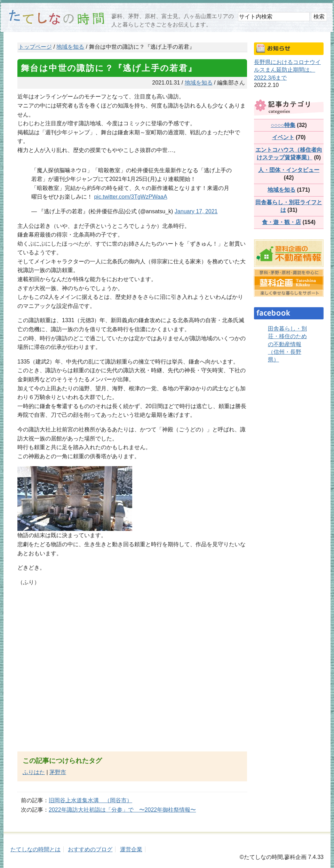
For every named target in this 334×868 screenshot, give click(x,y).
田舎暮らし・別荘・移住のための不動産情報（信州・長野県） (287, 344)
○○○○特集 (283, 125)
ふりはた (34, 772)
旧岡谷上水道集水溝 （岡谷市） (90, 800)
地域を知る (70, 47)
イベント (283, 137)
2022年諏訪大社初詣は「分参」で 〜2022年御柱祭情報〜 (122, 810)
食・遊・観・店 (281, 222)
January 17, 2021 (196, 211)
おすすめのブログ (90, 849)
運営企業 (131, 849)
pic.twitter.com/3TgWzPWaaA (130, 197)
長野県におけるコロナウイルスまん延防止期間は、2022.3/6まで (287, 70)
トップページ (35, 47)
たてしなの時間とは (35, 849)
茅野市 (58, 772)
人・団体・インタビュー (289, 170)
